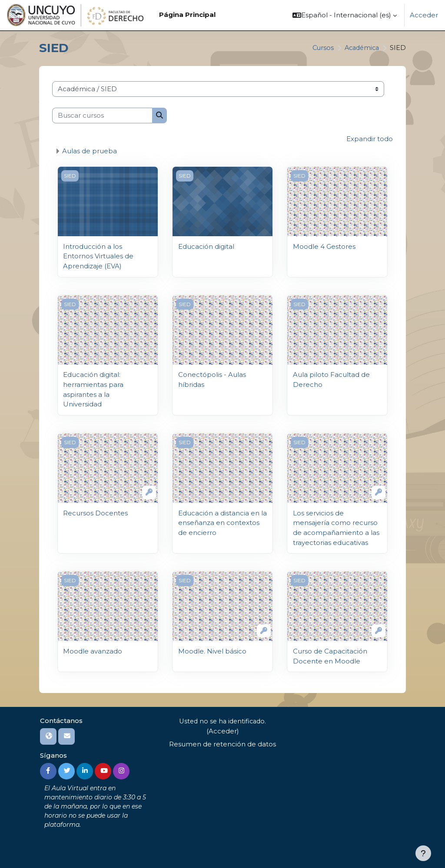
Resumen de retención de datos (222, 743)
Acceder (424, 15)
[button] (345, 15)
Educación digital (206, 246)
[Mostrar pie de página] (423, 853)
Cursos (320, 48)
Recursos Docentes (95, 512)
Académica (360, 48)
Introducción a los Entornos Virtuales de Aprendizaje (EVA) (98, 256)
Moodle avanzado (93, 650)
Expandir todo (370, 139)
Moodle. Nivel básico (212, 650)
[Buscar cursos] (102, 116)
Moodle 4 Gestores (324, 246)
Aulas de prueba (90, 151)
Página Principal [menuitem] (187, 15)
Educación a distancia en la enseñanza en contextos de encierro (222, 522)
